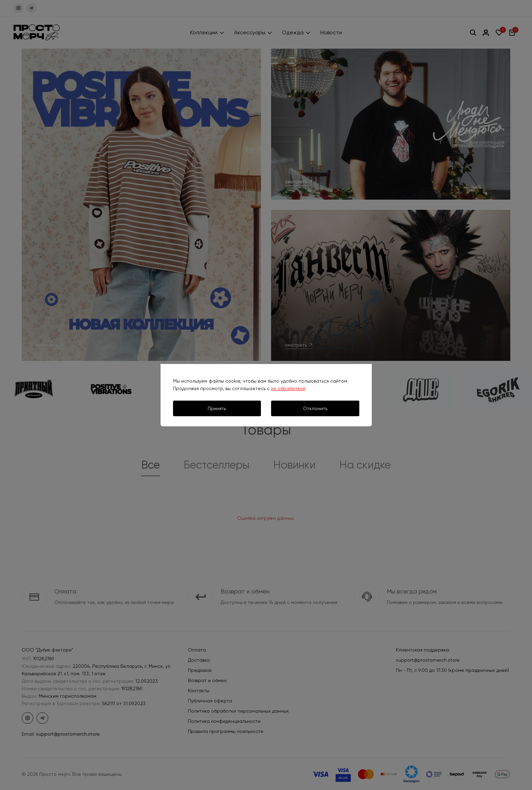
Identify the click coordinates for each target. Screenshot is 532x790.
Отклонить (315, 408)
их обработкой (288, 388)
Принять (217, 408)
